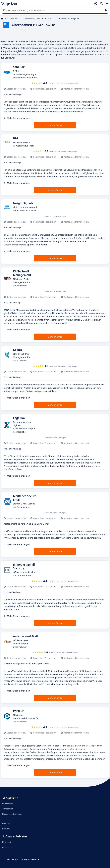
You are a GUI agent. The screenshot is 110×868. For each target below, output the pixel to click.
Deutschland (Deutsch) (26, 859)
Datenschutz (8, 804)
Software (6, 829)
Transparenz (7, 809)
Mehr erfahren (55, 125)
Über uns (6, 824)
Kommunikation (13, 19)
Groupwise (48, 19)
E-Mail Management (32, 19)
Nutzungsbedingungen (12, 814)
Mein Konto (7, 842)
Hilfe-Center (7, 847)
